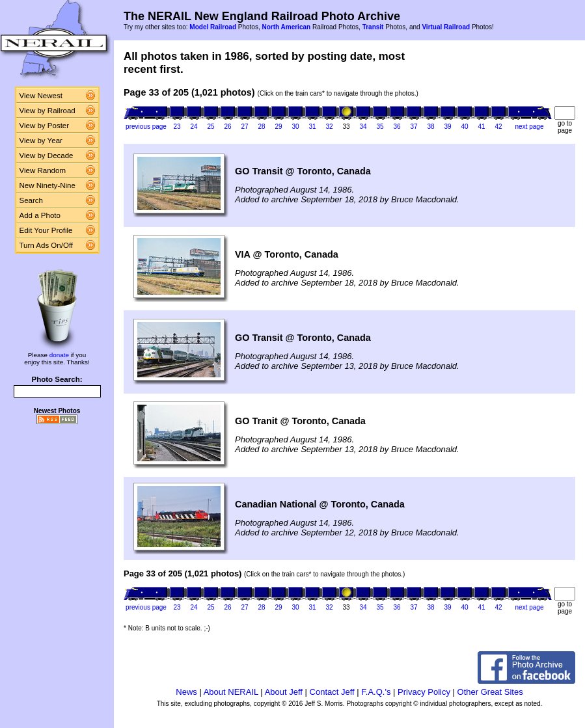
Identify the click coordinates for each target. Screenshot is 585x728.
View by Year (41, 141)
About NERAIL (231, 692)
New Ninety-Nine (48, 185)
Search (32, 200)
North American (286, 27)
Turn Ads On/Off (47, 245)
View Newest (41, 96)
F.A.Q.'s (376, 692)
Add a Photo (40, 215)
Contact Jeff (332, 692)
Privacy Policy (424, 692)
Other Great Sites (490, 692)
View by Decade (47, 155)
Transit (373, 27)
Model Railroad (213, 27)
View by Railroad (48, 111)
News (186, 692)
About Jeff (284, 692)
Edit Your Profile (46, 230)
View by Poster (45, 126)
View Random (43, 170)
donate (59, 355)
